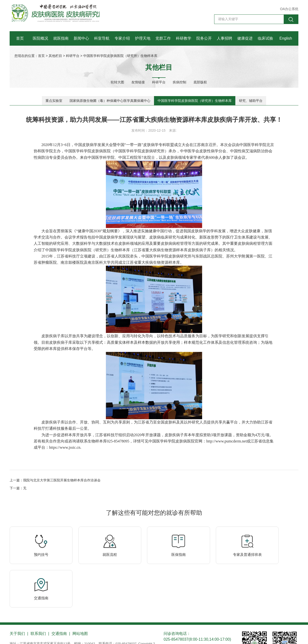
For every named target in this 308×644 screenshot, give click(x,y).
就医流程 (95, 568)
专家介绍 (122, 38)
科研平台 (73, 56)
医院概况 (40, 38)
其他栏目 (55, 56)
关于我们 (17, 605)
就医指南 (61, 38)
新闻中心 (81, 38)
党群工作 (163, 38)
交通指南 (272, 568)
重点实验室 (54, 101)
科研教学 (184, 38)
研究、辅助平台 (251, 101)
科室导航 (102, 38)
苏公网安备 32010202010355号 (73, 635)
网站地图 (81, 605)
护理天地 (143, 38)
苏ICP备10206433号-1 (26, 635)
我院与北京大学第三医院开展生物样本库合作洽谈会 (62, 489)
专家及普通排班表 (213, 568)
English (286, 38)
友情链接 (138, 82)
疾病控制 (180, 82)
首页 (20, 38)
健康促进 (245, 38)
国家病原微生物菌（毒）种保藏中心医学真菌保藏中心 (110, 101)
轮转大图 (117, 82)
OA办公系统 (289, 9)
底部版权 (200, 82)
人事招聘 (225, 38)
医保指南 (154, 568)
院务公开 (204, 38)
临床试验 (265, 38)
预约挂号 (36, 568)
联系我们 (38, 605)
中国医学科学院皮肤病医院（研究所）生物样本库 (120, 56)
